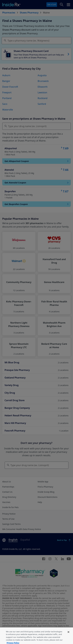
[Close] (68, 635)
